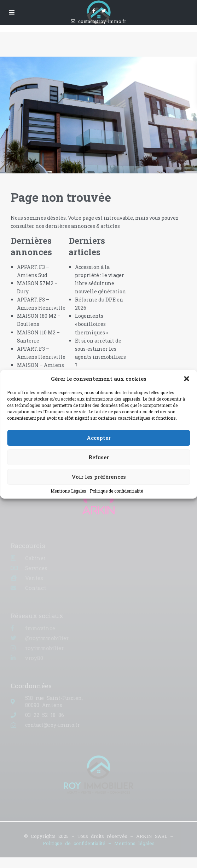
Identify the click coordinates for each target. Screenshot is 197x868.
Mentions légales (134, 843)
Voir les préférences (99, 477)
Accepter (99, 438)
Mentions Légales (68, 491)
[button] (186, 379)
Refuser (99, 457)
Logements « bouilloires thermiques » (92, 324)
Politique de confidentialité (116, 491)
